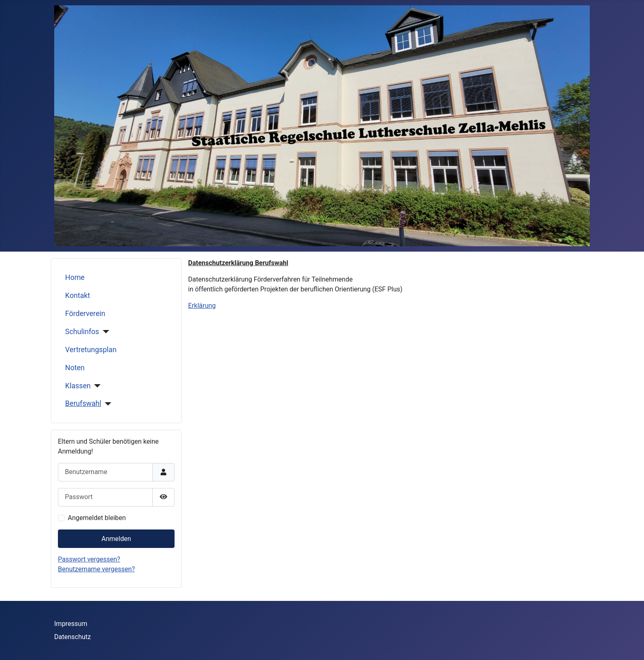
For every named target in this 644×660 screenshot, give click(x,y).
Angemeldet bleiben (97, 518)
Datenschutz (72, 637)
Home (75, 277)
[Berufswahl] (107, 404)
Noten (75, 368)
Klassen (78, 386)
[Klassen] (96, 386)
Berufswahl (83, 403)
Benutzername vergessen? (96, 569)
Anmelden (116, 539)
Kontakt (78, 296)
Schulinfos (82, 332)
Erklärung (202, 306)
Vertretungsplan (91, 350)
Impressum (71, 624)
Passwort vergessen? (89, 559)
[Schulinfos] (104, 332)
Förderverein (85, 314)
